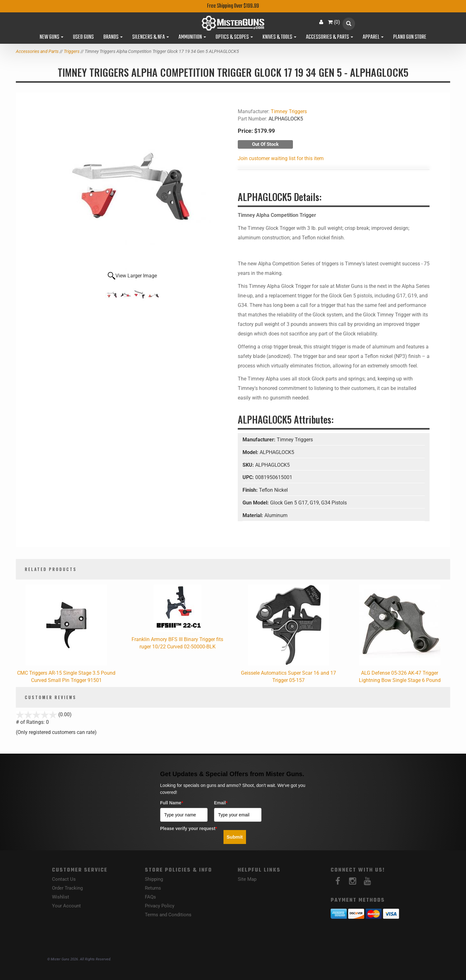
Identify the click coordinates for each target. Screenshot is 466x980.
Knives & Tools (279, 37)
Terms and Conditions (168, 915)
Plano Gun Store (410, 37)
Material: (253, 515)
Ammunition (192, 37)
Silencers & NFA (151, 37)
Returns (153, 888)
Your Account (66, 906)
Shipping (154, 879)
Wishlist (61, 897)
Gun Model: (256, 503)
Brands (113, 37)
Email (221, 803)
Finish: (251, 490)
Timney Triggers (289, 111)
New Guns (52, 37)
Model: (251, 452)
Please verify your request (189, 828)
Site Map (247, 879)
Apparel (373, 37)
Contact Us (64, 879)
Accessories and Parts (37, 51)
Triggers (72, 51)
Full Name (172, 803)
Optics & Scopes (234, 37)
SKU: (249, 465)
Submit (235, 837)
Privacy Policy (160, 906)
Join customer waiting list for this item (281, 158)
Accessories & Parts (330, 37)
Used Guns (83, 37)
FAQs (150, 897)
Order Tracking (67, 888)
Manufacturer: (260, 440)
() (334, 22)
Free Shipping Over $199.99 (233, 6)
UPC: (249, 477)
